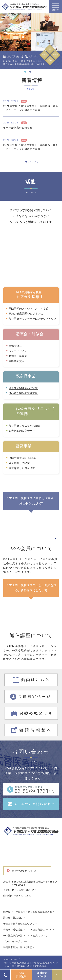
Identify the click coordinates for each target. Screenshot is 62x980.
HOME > (8, 912)
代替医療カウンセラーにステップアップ (32, 319)
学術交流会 (15, 346)
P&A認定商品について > (41, 930)
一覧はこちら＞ (31, 162)
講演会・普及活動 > (14, 918)
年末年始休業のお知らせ (18, 128)
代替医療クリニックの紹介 (24, 426)
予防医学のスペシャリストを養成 (28, 309)
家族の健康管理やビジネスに (26, 314)
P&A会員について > (39, 936)
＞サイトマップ (11, 960)
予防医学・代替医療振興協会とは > (35, 912)
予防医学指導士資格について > (20, 924)
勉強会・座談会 (18, 356)
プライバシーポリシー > (16, 941)
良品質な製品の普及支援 (23, 393)
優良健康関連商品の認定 (23, 388)
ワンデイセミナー (19, 351)
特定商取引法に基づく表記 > (19, 947)
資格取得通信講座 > (14, 930)
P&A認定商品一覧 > (14, 936)
